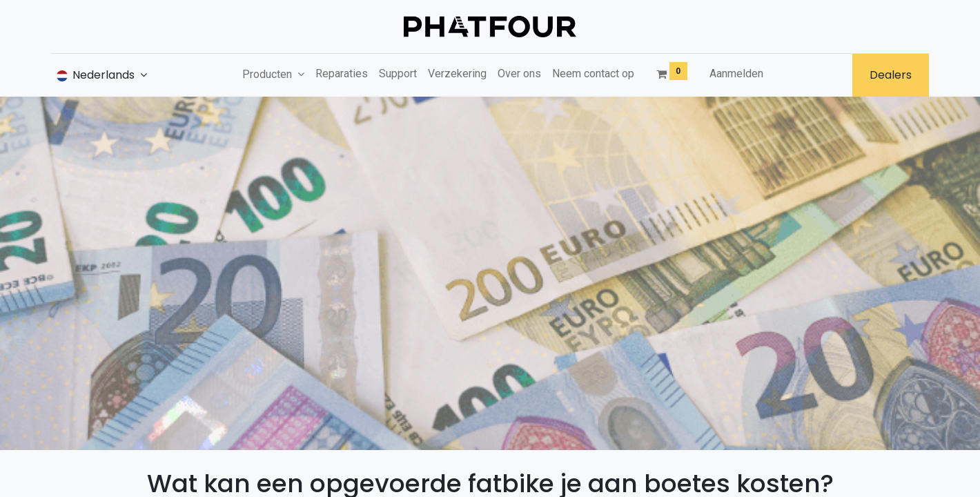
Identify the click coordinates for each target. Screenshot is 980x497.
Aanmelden (736, 74)
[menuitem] (342, 74)
